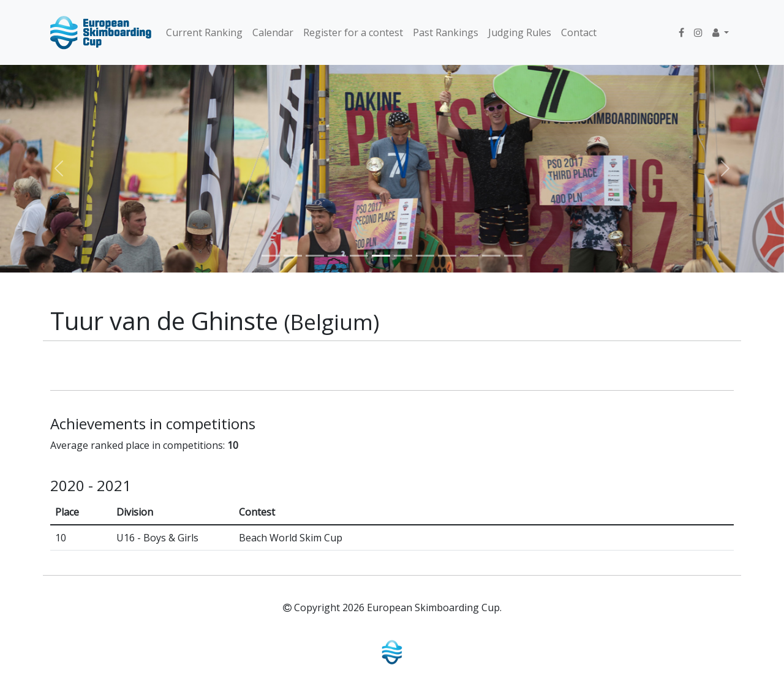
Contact (579, 32)
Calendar (273, 32)
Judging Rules (520, 32)
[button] (721, 32)
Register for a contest (353, 32)
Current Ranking (204, 32)
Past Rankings (446, 32)
